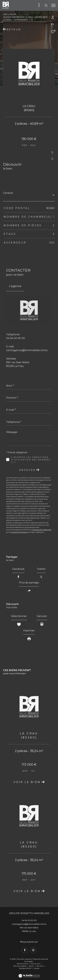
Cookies (36, 968)
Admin (32, 966)
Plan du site (36, 964)
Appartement (21, 20)
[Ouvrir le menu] (53, 5)
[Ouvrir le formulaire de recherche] (46, 5)
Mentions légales (20, 966)
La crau (7, 20)
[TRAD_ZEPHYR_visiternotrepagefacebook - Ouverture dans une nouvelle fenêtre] (25, 950)
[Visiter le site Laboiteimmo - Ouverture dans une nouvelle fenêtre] (29, 974)
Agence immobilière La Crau (18, 17)
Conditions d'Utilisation (19, 532)
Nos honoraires (23, 964)
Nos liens (40, 966)
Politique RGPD (25, 968)
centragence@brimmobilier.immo (27, 350)
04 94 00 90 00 (16, 338)
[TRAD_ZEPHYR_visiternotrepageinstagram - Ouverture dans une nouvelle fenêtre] (33, 950)
